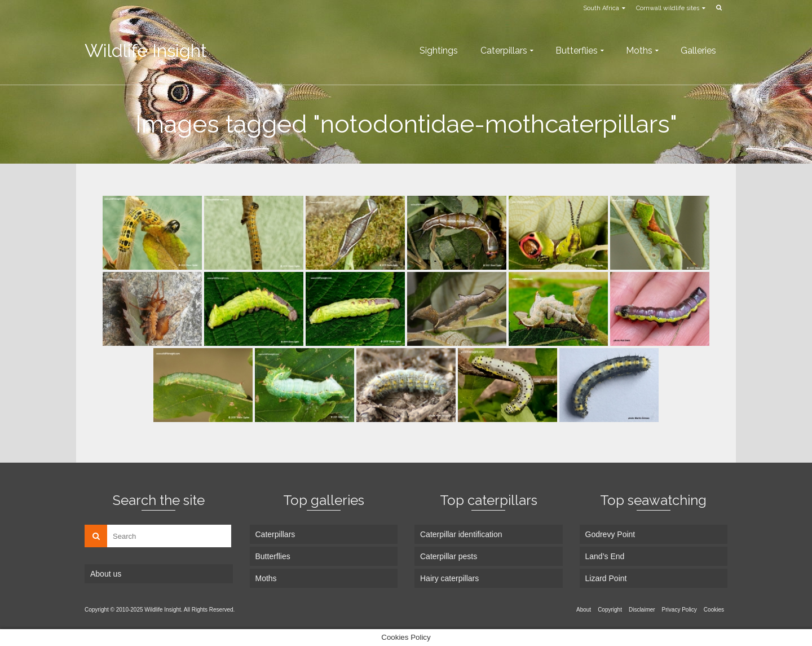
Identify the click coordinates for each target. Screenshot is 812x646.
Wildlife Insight (146, 50)
